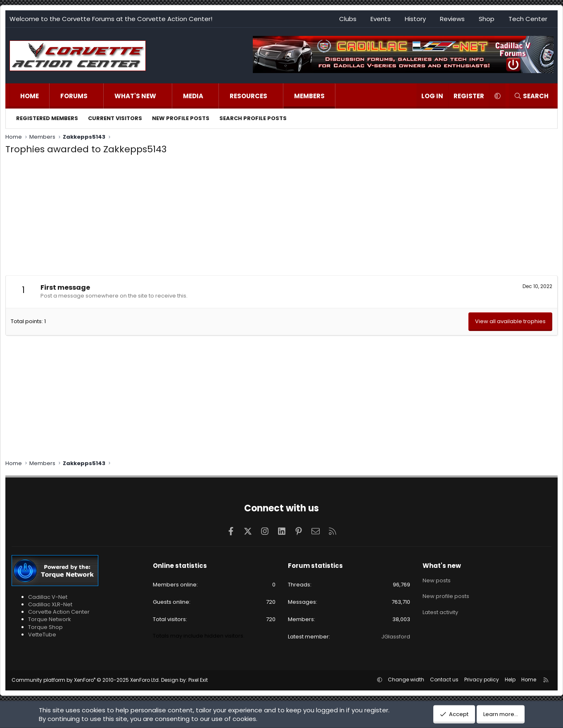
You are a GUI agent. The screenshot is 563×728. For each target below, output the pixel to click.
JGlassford (396, 637)
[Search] (531, 96)
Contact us (444, 680)
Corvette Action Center (59, 612)
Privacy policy (482, 680)
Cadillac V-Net (48, 597)
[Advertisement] (282, 217)
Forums (74, 96)
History (415, 19)
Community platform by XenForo (86, 680)
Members (309, 96)
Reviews (452, 19)
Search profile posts (253, 118)
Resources (248, 96)
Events (381, 19)
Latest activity (440, 609)
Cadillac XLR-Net (50, 604)
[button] (96, 96)
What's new (135, 96)
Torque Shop (45, 627)
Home (30, 96)
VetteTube (42, 635)
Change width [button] (406, 680)
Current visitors (115, 118)
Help (510, 680)
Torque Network (50, 619)
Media (193, 96)
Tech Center (528, 19)
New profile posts (181, 118)
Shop (487, 19)
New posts (437, 580)
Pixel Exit (198, 680)
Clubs (348, 19)
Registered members (47, 118)
